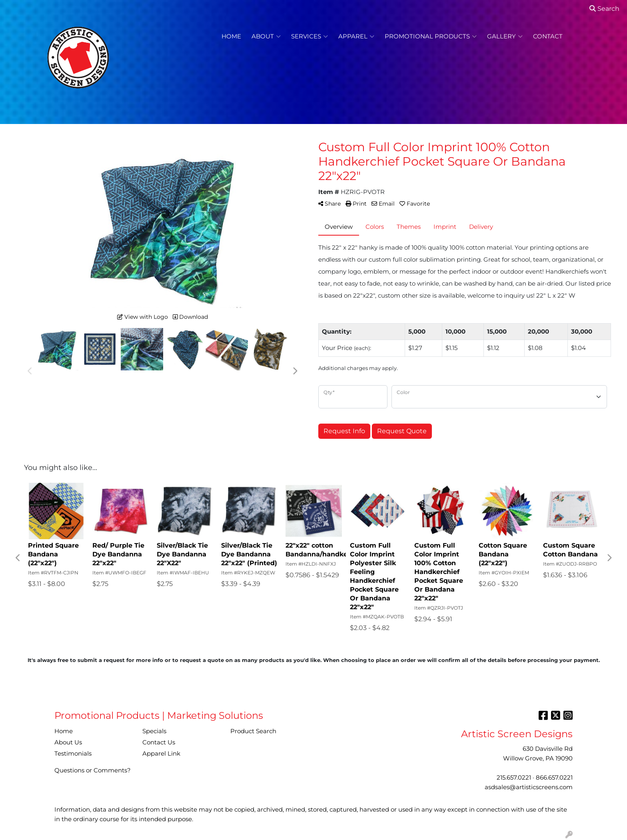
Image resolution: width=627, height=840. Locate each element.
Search (604, 9)
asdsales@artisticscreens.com (529, 787)
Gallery (505, 36)
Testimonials (73, 754)
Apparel (356, 36)
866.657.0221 (554, 778)
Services (310, 36)
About (266, 36)
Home (231, 36)
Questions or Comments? (93, 770)
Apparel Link (161, 754)
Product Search (253, 731)
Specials (154, 731)
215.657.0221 (514, 778)
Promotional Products (431, 36)
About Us (68, 742)
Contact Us (159, 742)
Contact (548, 36)
